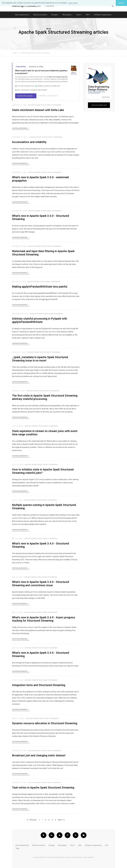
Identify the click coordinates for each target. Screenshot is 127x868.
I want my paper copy (99, 105)
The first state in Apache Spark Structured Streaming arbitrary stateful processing (45, 397)
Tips (106, 845)
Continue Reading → (21, 128)
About (49, 29)
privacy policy (38, 857)
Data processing (40, 15)
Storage (55, 15)
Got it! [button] (121, 3)
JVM (88, 15)
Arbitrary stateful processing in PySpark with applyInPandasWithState (40, 320)
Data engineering (22, 15)
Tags (17, 848)
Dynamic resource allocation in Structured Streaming (45, 723)
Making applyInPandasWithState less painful (40, 287)
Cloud (79, 15)
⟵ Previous (32, 820)
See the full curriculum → (26, 96)
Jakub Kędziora (89, 857)
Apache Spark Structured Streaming (45, 105)
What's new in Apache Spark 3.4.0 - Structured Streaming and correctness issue (41, 584)
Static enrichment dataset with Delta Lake (38, 110)
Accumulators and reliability (29, 142)
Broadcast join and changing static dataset (39, 755)
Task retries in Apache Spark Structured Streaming (43, 788)
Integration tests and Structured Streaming (39, 685)
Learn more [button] (73, 3)
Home (15, 53)
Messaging (67, 15)
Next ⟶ (61, 820)
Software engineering (103, 15)
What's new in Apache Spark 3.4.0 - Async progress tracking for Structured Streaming (44, 619)
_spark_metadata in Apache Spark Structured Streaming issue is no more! (40, 359)
